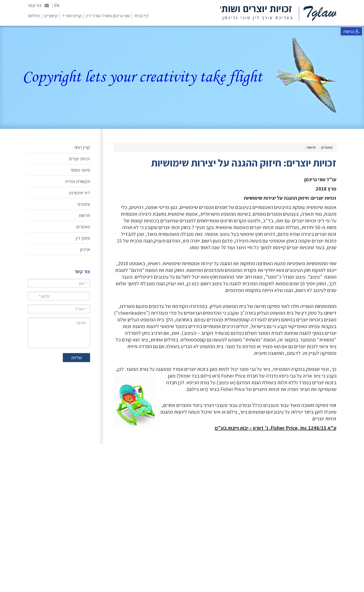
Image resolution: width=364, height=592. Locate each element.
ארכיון (85, 249)
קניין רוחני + (72, 16)
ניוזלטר (34, 16)
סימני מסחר (80, 170)
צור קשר (38, 5)
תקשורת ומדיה (78, 181)
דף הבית (142, 16)
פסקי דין (83, 238)
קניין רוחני (82, 147)
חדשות (311, 147)
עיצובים (84, 204)
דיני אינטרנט (80, 193)
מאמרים (327, 147)
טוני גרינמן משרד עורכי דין (108, 16)
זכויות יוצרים (80, 159)
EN (57, 5)
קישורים (51, 16)
